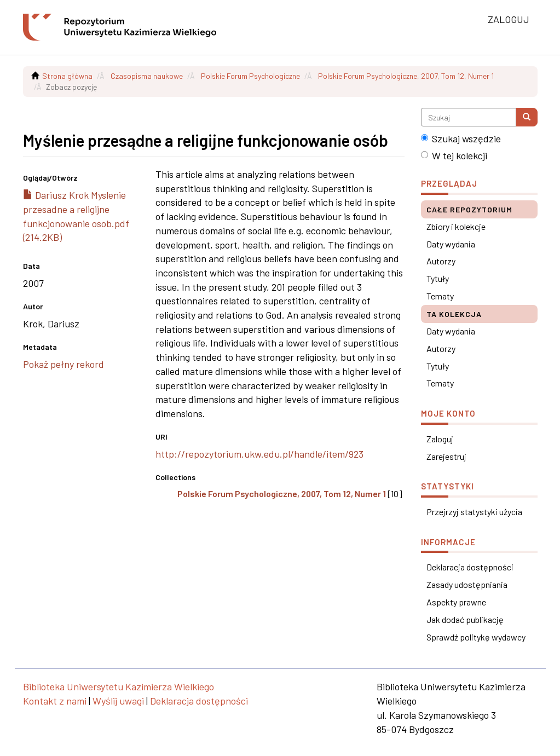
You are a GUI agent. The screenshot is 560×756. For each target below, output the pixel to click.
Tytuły (438, 278)
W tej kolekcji (454, 155)
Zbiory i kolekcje (456, 226)
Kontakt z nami (55, 701)
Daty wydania (451, 244)
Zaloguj (440, 439)
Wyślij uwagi (118, 701)
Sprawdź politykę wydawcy (476, 637)
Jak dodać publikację (465, 619)
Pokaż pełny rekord (63, 364)
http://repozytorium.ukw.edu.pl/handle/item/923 (259, 454)
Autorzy (441, 261)
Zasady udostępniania (467, 584)
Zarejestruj (446, 456)
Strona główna (67, 76)
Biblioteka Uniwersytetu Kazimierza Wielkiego (119, 686)
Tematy (440, 296)
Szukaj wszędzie (461, 138)
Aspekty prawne (456, 602)
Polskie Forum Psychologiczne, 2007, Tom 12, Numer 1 (406, 76)
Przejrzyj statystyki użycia (474, 512)
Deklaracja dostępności (470, 567)
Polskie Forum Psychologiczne (250, 76)
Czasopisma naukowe (147, 76)
